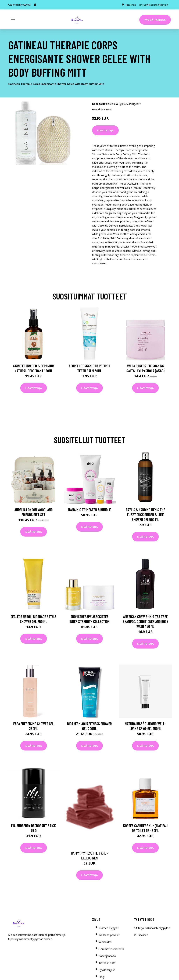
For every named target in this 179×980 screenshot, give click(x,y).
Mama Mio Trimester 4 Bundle (89, 510)
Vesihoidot (105, 942)
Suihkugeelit (133, 104)
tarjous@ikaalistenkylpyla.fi (153, 5)
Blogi (102, 977)
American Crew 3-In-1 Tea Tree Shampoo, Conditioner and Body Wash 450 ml (145, 621)
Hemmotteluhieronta (111, 949)
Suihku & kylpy (117, 104)
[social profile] (35, 5)
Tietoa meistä (107, 963)
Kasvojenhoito (107, 956)
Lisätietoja (105, 130)
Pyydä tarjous (155, 20)
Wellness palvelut (109, 935)
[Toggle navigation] (13, 19)
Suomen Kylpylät (109, 928)
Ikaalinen (129, 5)
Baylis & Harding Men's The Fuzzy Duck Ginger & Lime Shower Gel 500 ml (145, 514)
